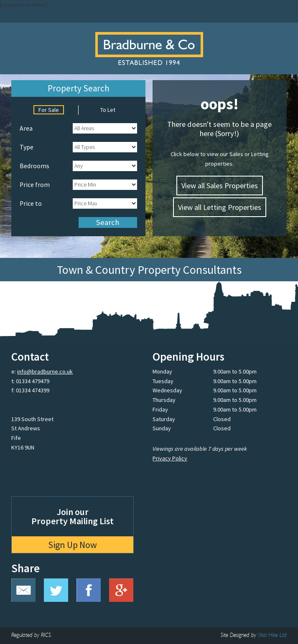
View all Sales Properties (220, 186)
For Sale (49, 110)
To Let (108, 110)
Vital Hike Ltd (272, 635)
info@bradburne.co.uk (45, 371)
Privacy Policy (170, 458)
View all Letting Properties (220, 207)
